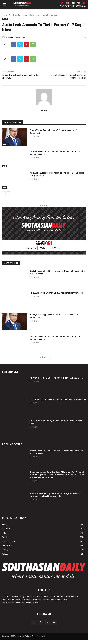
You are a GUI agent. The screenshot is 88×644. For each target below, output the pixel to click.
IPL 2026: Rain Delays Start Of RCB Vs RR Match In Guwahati (56, 293)
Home (5, 15)
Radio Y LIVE (73, 6)
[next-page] (8, 193)
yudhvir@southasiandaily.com (25, 603)
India (5, 145)
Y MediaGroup (84, 6)
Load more (44, 357)
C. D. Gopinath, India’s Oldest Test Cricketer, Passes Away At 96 (58, 399)
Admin (11, 37)
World (11, 15)
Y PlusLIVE (62, 6)
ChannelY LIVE (68, 6)
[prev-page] (4, 193)
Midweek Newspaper (78, 6)
